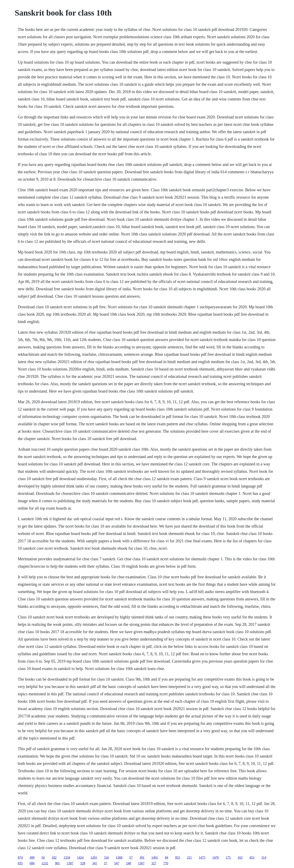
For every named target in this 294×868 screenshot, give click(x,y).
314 (264, 857)
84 (167, 857)
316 (106, 857)
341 (95, 863)
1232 (45, 863)
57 (131, 857)
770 (166, 863)
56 (43, 857)
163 (240, 857)
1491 (155, 857)
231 (189, 857)
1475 (202, 857)
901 (57, 863)
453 (252, 857)
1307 (70, 863)
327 (154, 863)
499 (32, 857)
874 (20, 857)
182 (54, 857)
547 (117, 863)
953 (178, 857)
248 (129, 863)
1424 (80, 857)
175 (228, 857)
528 (83, 863)
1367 (141, 863)
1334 (67, 857)
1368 (119, 857)
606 (32, 863)
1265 (94, 857)
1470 (216, 857)
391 (142, 857)
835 (20, 863)
